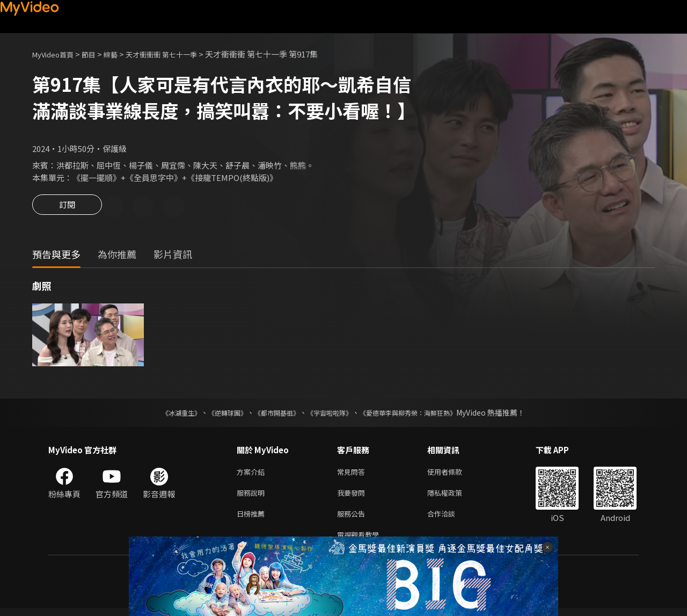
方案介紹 (253, 474)
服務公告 (353, 519)
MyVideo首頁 (57, 54)
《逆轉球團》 (215, 414)
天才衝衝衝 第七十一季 (178, 54)
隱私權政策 (454, 497)
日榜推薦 (253, 519)
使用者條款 (454, 474)
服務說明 (253, 497)
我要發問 (353, 497)
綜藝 (121, 54)
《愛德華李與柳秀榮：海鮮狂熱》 (422, 414)
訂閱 (67, 208)
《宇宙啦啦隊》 (332, 414)
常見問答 (353, 474)
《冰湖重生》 (163, 414)
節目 (97, 54)
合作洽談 (450, 519)
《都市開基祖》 (272, 414)
